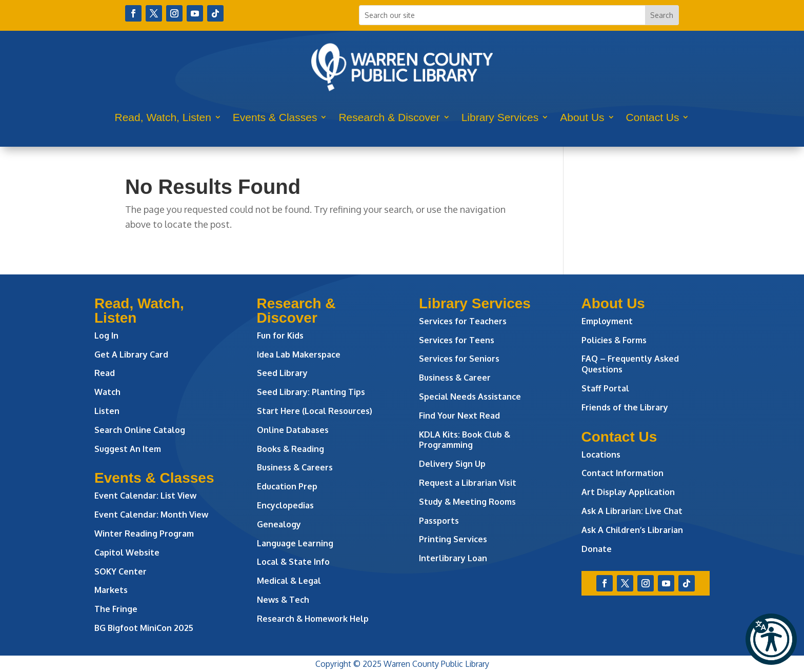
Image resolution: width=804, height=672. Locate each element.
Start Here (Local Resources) (315, 411)
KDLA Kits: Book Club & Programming (465, 440)
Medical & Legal (289, 581)
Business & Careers (295, 467)
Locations (601, 454)
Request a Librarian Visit (468, 483)
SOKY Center (120, 571)
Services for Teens (457, 340)
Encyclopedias (285, 505)
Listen (107, 411)
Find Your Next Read (459, 416)
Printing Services (453, 539)
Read (105, 373)
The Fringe (116, 609)
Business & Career (455, 378)
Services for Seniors (459, 359)
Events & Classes (275, 117)
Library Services (500, 117)
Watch (107, 392)
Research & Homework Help (313, 619)
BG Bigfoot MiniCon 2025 (144, 628)
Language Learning (295, 543)
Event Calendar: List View (145, 496)
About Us (582, 117)
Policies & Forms (614, 340)
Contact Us (653, 117)
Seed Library (282, 373)
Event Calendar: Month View (151, 515)
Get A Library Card (131, 354)
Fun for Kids (280, 335)
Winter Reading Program (145, 533)
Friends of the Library (625, 407)
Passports (439, 521)
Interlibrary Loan (453, 558)
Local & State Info (293, 562)
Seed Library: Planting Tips (311, 392)
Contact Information (622, 473)
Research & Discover (389, 117)
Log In (106, 335)
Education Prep (287, 486)
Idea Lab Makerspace (299, 354)
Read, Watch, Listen (163, 117)
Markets (111, 590)
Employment (607, 321)
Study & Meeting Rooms (467, 502)
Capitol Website (127, 552)
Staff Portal (605, 388)
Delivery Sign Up (452, 464)
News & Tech (283, 600)
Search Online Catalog (140, 430)
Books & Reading (290, 449)
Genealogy (279, 524)
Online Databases (293, 430)
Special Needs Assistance (470, 397)
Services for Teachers (463, 321)
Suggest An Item (128, 449)
